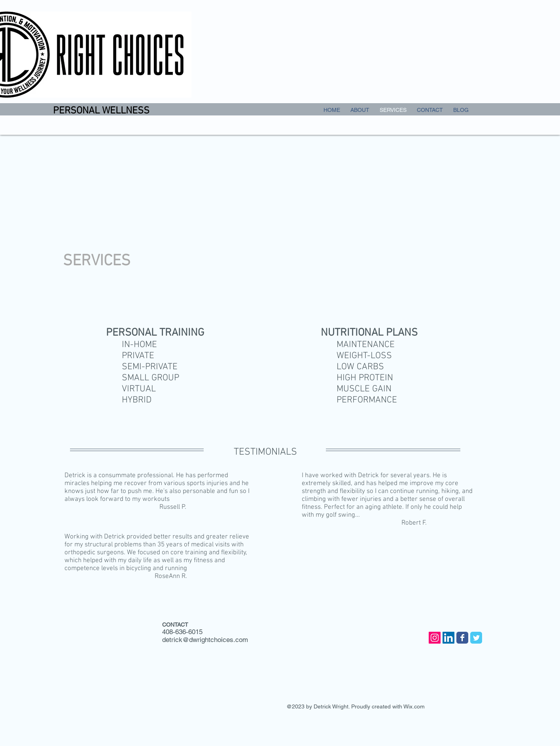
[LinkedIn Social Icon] (448, 638)
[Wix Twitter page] (476, 638)
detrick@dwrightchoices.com (205, 640)
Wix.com (414, 706)
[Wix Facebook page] (462, 638)
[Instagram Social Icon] (435, 638)
